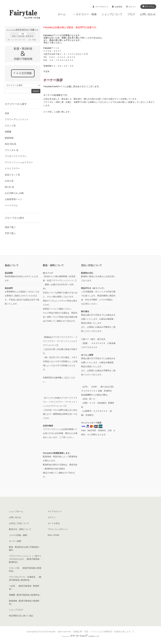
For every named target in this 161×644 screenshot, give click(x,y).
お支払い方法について (19, 523)
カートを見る (54, 523)
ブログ (131, 14)
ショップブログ (16, 610)
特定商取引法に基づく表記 (21, 616)
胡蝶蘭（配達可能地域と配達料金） (25, 595)
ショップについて (112, 14)
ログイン (132, 7)
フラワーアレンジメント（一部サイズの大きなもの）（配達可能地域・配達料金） (25, 559)
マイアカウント (102, 7)
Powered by (80, 636)
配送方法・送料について (20, 529)
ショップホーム (16, 511)
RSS (50, 535)
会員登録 (119, 7)
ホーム (62, 14)
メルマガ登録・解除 (18, 535)
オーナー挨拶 (15, 541)
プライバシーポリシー (58, 529)
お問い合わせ (148, 14)
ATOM (56, 535)
